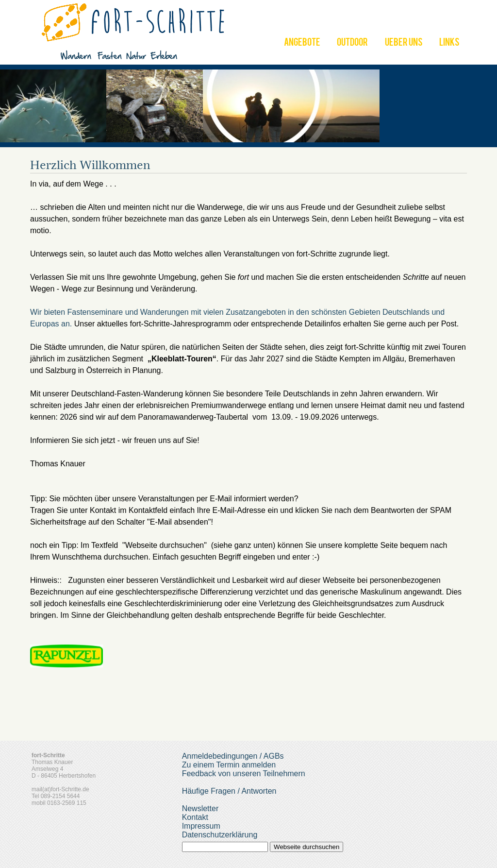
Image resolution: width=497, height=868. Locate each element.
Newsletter (200, 808)
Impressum (201, 826)
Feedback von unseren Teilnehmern (244, 774)
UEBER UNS (404, 43)
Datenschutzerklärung (220, 835)
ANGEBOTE (302, 43)
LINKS (449, 43)
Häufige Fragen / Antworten (229, 791)
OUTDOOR (352, 43)
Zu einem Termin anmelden (229, 765)
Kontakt (195, 817)
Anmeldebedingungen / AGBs (233, 756)
